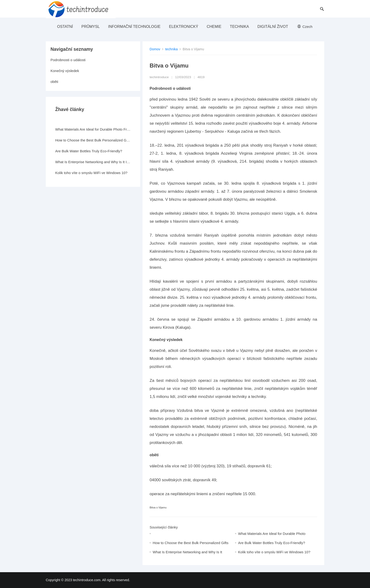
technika (239, 27)
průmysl (90, 27)
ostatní (65, 27)
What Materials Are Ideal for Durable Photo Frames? (93, 129)
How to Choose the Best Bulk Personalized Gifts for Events (93, 140)
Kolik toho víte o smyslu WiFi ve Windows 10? (274, 552)
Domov (155, 49)
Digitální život (273, 27)
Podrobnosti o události (68, 60)
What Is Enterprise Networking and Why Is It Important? (93, 162)
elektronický (184, 27)
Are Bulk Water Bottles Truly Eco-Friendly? (272, 543)
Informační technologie (134, 27)
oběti (54, 82)
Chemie (214, 27)
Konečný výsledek (65, 71)
